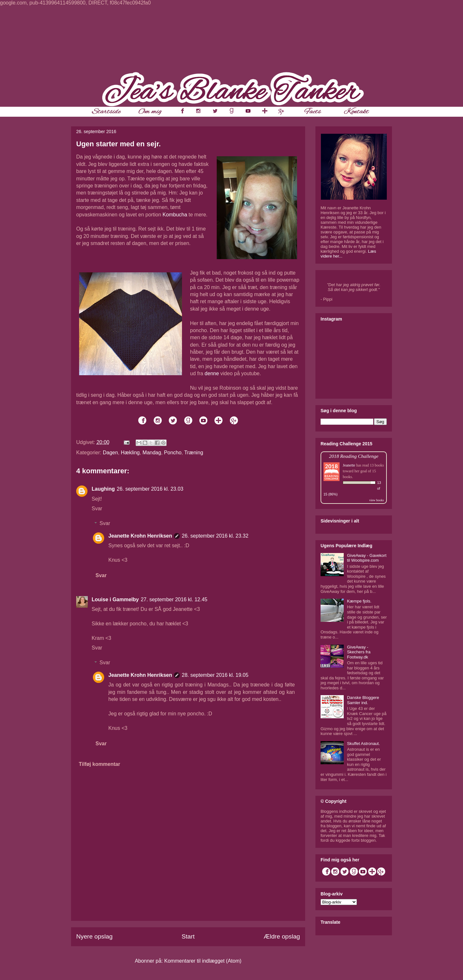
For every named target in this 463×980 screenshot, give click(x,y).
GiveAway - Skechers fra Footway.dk (359, 652)
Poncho (173, 453)
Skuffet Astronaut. (363, 744)
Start (188, 936)
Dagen (110, 453)
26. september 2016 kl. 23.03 (150, 489)
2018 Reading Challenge (354, 456)
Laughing (103, 489)
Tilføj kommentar (100, 764)
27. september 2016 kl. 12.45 (174, 599)
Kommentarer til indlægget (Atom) (203, 961)
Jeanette (349, 465)
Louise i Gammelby (115, 599)
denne (212, 373)
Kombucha (175, 215)
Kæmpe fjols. (359, 601)
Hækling (130, 453)
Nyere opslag (94, 936)
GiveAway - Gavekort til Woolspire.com (367, 558)
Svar (97, 508)
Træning (194, 453)
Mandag (152, 453)
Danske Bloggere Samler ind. (363, 700)
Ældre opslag (282, 936)
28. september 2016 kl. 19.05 (215, 675)
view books (377, 500)
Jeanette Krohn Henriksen (140, 536)
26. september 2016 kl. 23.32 (215, 536)
